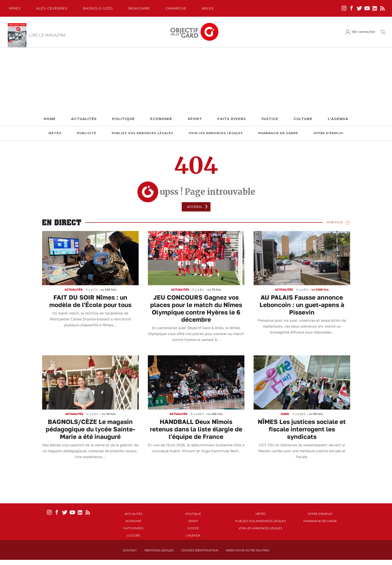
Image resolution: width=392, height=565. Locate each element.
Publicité (87, 133)
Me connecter (364, 32)
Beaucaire (139, 8)
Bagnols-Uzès (98, 8)
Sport (195, 119)
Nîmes (15, 8)
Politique (123, 119)
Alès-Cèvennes (52, 8)
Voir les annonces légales (216, 133)
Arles (208, 8)
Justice (270, 119)
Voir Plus (335, 222)
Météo (55, 133)
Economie (161, 119)
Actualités (84, 119)
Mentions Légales (159, 550)
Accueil (195, 207)
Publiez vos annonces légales (142, 133)
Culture (303, 119)
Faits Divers (232, 119)
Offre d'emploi (328, 133)
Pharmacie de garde (278, 133)
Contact (130, 550)
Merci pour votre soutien (247, 550)
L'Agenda (338, 119)
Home (50, 119)
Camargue (176, 8)
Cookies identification (200, 550)
